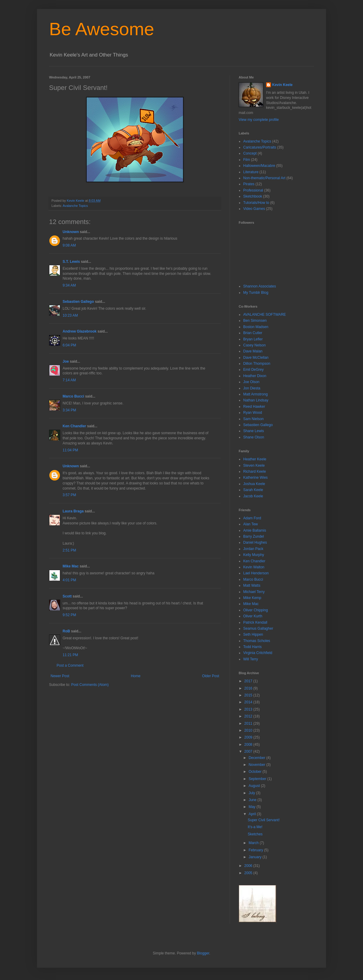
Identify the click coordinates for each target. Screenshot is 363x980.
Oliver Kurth (253, 616)
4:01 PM (69, 580)
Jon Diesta (252, 388)
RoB (66, 631)
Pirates (249, 184)
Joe (66, 361)
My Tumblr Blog (256, 293)
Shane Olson (254, 437)
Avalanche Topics (75, 206)
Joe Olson (251, 382)
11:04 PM (70, 450)
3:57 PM (69, 495)
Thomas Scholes (257, 641)
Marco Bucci (73, 396)
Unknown (71, 232)
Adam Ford (252, 518)
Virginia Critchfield (258, 653)
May (253, 807)
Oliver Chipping (256, 610)
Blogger (203, 953)
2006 (249, 866)
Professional (253, 190)
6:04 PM (69, 345)
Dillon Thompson (257, 364)
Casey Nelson (254, 345)
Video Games (254, 209)
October (256, 772)
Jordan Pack (253, 549)
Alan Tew (250, 524)
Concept (250, 153)
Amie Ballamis (255, 530)
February (256, 850)
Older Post (211, 676)
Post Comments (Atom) (90, 685)
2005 (249, 873)
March (254, 843)
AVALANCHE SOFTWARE (265, 315)
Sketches (255, 834)
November (258, 765)
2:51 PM (69, 550)
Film (247, 160)
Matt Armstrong (255, 394)
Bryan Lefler (253, 339)
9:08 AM (69, 245)
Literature (251, 172)
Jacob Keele (253, 496)
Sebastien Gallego (78, 302)
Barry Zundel (254, 536)
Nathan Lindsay (256, 400)
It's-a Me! (255, 827)
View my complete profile (259, 120)
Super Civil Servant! (264, 820)
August (255, 786)
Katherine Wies (255, 478)
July (252, 793)
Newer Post (60, 676)
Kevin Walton (254, 567)
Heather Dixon (255, 376)
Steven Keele (254, 465)
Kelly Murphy (254, 555)
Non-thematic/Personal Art (264, 178)
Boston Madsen (256, 327)
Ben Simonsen (255, 321)
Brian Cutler (253, 333)
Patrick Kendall (255, 622)
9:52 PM (69, 615)
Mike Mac (71, 566)
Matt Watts (252, 585)
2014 (249, 702)
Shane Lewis (254, 431)
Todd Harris (252, 647)
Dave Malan (253, 351)
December (258, 758)
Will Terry (251, 659)
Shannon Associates (260, 286)
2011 (249, 723)
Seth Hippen (253, 634)
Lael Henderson (256, 573)
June (253, 800)
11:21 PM (70, 655)
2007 (249, 751)
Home (136, 676)
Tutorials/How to (256, 203)
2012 (249, 716)
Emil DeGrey (253, 370)
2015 (249, 695)
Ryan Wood (253, 413)
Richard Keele (254, 472)
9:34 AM (69, 285)
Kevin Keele (282, 85)
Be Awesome (102, 29)
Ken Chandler (74, 426)
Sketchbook (253, 196)
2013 (249, 709)
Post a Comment (70, 665)
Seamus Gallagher (258, 628)
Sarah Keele (253, 490)
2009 (249, 737)
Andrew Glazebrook (80, 331)
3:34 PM (69, 410)
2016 (249, 688)
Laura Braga (73, 511)
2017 (249, 681)
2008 (249, 745)
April (253, 814)
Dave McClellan (256, 358)
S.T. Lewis (71, 262)
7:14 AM (69, 380)
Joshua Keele (254, 484)
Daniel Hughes (255, 542)
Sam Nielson (253, 419)
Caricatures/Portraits (260, 147)
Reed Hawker (254, 407)
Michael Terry (254, 592)
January (256, 857)
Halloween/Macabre (259, 166)
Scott (67, 596)
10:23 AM (70, 315)
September (258, 779)
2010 (249, 730)
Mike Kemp (252, 598)
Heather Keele (255, 459)
